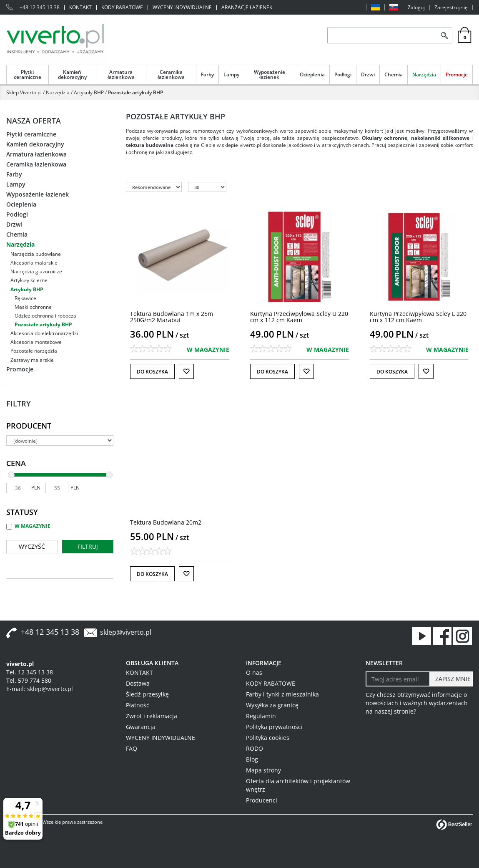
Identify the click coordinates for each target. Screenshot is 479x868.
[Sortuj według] (154, 187)
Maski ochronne (33, 307)
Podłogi (343, 74)
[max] (57, 488)
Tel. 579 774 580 (29, 680)
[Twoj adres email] (398, 679)
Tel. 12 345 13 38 (30, 672)
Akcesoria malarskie (34, 263)
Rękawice (25, 298)
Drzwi (368, 74)
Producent (29, 426)
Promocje (457, 74)
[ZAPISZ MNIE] (451, 679)
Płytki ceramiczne (28, 74)
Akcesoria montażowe (36, 342)
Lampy (231, 74)
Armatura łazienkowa (121, 74)
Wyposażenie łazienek (270, 74)
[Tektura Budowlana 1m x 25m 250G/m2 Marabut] (172, 317)
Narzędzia (424, 74)
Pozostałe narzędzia (34, 351)
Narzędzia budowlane (36, 254)
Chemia (394, 74)
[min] (18, 488)
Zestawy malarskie (32, 360)
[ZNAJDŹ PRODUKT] (382, 35)
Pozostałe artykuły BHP (43, 324)
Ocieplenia (312, 74)
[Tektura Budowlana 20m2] (166, 522)
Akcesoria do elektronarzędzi (44, 333)
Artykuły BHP (27, 289)
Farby (207, 74)
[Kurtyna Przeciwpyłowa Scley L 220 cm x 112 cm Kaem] (418, 317)
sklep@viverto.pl (126, 632)
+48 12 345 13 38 (40, 8)
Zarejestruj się (451, 8)
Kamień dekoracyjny (72, 74)
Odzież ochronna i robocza (45, 316)
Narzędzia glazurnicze (36, 271)
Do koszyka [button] (152, 372)
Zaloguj (416, 8)
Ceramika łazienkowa (171, 74)
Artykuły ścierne (29, 280)
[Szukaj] (444, 35)
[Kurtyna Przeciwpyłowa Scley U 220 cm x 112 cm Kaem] (299, 317)
